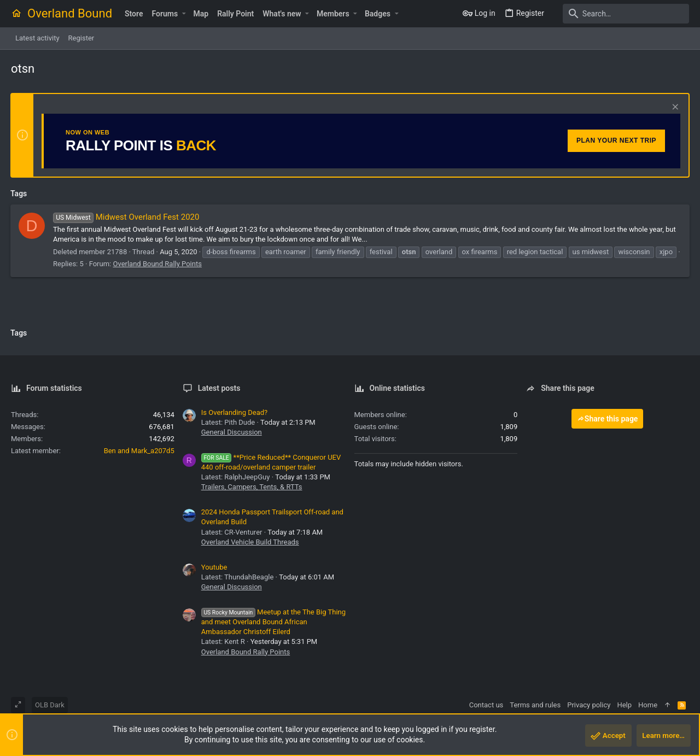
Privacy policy (589, 705)
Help (624, 705)
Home (648, 705)
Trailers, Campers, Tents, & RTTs (252, 487)
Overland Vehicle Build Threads (250, 542)
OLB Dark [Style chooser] (50, 705)
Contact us (486, 705)
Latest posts (219, 388)
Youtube (214, 567)
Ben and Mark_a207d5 (139, 451)
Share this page (608, 419)
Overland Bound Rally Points (157, 264)
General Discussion (232, 432)
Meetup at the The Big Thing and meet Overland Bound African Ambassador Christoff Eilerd (273, 622)
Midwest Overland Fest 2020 (127, 217)
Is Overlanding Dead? (235, 412)
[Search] (621, 14)
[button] (183, 14)
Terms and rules (535, 705)
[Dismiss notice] (673, 108)
